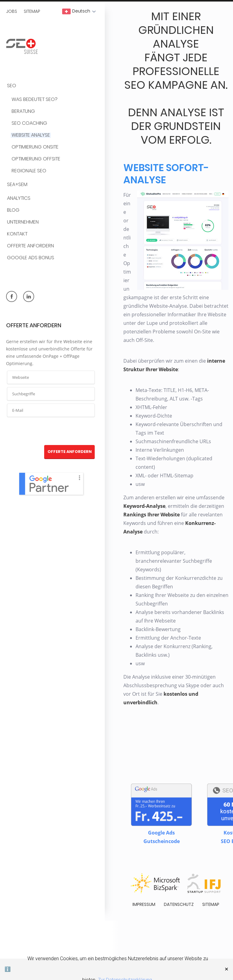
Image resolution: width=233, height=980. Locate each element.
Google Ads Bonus (31, 258)
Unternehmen (23, 222)
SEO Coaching (29, 123)
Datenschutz (179, 904)
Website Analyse (31, 135)
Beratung (23, 111)
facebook (12, 296)
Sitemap (32, 11)
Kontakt (17, 234)
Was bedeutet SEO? (35, 100)
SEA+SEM (17, 185)
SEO (12, 86)
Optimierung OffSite (36, 159)
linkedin (29, 296)
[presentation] (51, 431)
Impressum (144, 904)
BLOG (13, 210)
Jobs (12, 11)
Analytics (19, 198)
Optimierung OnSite (35, 147)
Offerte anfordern (30, 246)
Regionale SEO (29, 171)
